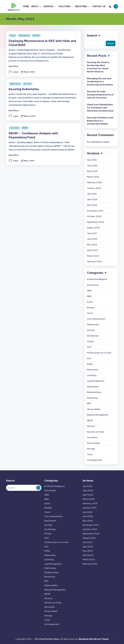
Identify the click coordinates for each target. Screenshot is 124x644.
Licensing (14, 128)
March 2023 (93, 256)
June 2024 (92, 199)
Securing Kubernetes (24, 89)
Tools (90, 454)
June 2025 (92, 166)
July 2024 (92, 194)
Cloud (13, 35)
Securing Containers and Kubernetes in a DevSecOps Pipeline (100, 121)
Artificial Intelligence (97, 279)
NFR (89, 404)
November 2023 (95, 211)
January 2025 (94, 188)
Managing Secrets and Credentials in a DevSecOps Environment (100, 82)
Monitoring (92, 398)
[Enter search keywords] (24, 488)
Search (92, 35)
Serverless (92, 437)
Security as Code (95, 432)
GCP (89, 347)
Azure (90, 302)
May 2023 (92, 245)
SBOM (25, 128)
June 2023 (92, 239)
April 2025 (92, 171)
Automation (93, 285)
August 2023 (93, 228)
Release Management (98, 415)
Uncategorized (94, 460)
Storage (91, 449)
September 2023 (95, 222)
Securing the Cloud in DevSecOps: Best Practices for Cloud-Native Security (98, 67)
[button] (38, 488)
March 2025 (93, 177)
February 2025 (94, 182)
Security (27, 84)
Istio (89, 358)
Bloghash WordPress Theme (94, 639)
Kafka (90, 364)
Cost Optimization (96, 319)
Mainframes (93, 387)
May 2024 (92, 205)
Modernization (94, 392)
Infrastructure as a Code (99, 353)
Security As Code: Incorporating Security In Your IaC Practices (100, 95)
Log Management (96, 381)
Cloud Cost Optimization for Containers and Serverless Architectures (100, 108)
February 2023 (94, 262)
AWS (89, 291)
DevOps (36, 35)
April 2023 (92, 250)
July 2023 (92, 233)
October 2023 (94, 216)
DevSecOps (93, 336)
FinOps (90, 341)
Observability (94, 409)
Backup (91, 308)
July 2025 (92, 160)
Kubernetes (15, 84)
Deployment (24, 35)
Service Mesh (93, 443)
